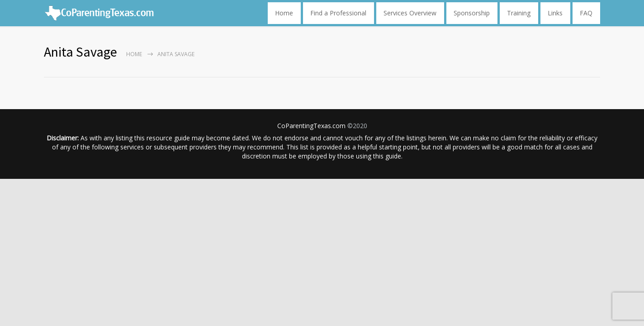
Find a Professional (338, 13)
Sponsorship (472, 13)
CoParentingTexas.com (311, 126)
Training (519, 13)
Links (555, 13)
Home (284, 13)
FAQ (586, 13)
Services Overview (410, 13)
